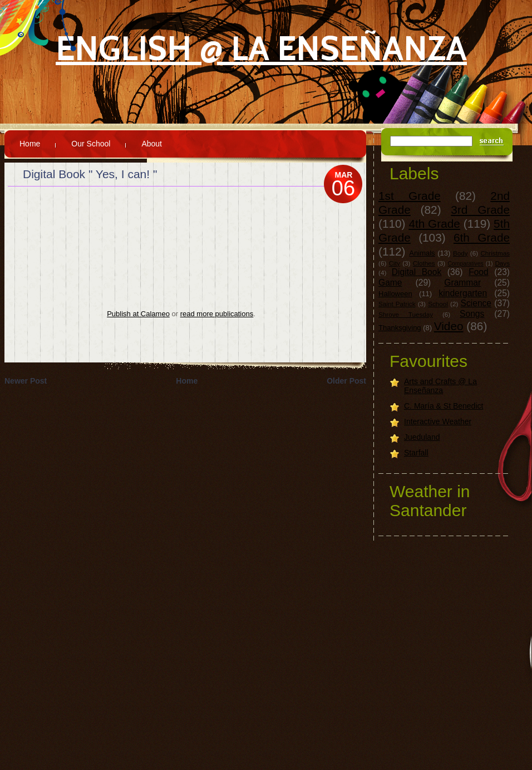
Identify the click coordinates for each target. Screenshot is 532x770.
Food (479, 272)
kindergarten (463, 293)
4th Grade (434, 224)
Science (476, 303)
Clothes (424, 263)
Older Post (346, 381)
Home (30, 144)
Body (460, 253)
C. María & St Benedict (444, 406)
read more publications (217, 314)
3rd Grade (480, 210)
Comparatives (466, 264)
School (438, 304)
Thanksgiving (400, 328)
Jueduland (422, 437)
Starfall (416, 453)
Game (390, 283)
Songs (472, 314)
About (152, 144)
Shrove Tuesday (406, 314)
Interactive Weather (438, 421)
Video (449, 326)
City (395, 263)
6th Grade (482, 237)
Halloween (395, 294)
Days (502, 263)
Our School (91, 144)
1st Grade (410, 196)
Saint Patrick (397, 304)
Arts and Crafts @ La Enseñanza (440, 386)
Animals (422, 253)
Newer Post (26, 381)
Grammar (462, 283)
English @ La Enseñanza (261, 48)
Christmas (495, 253)
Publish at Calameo (138, 314)
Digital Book (417, 272)
